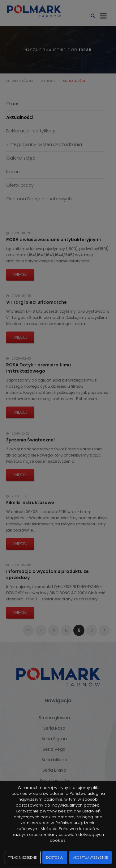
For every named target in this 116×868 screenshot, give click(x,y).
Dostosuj (55, 858)
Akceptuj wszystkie (90, 858)
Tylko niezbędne (23, 858)
